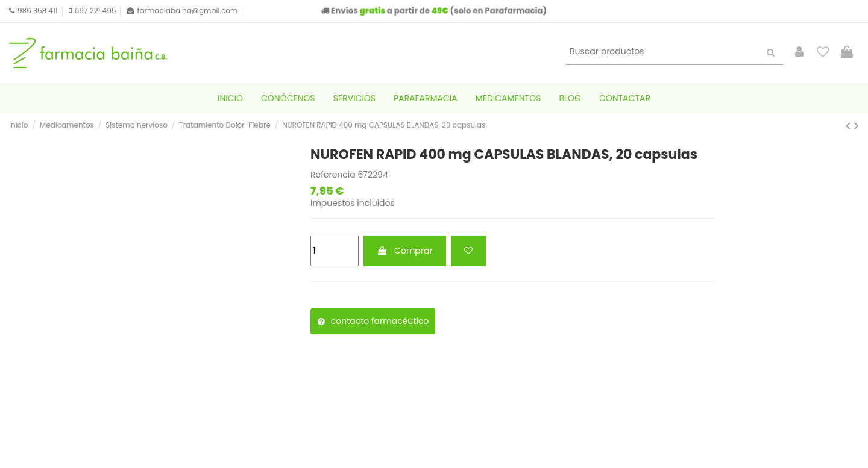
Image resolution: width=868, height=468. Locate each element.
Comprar (404, 251)
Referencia (333, 175)
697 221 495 (95, 11)
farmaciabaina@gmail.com (187, 11)
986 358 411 (38, 11)
